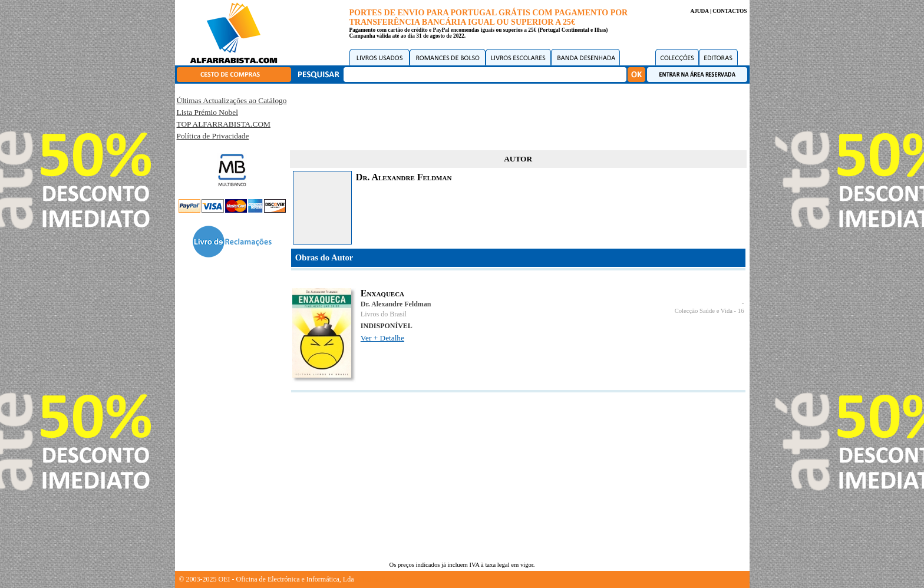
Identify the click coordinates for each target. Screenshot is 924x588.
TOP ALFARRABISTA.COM (224, 124)
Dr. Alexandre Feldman (396, 304)
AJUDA (699, 11)
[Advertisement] (518, 115)
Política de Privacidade (213, 136)
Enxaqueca (382, 293)
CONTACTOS (730, 11)
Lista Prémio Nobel (207, 112)
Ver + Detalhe (382, 338)
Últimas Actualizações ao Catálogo (232, 100)
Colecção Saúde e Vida (704, 311)
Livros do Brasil (384, 314)
